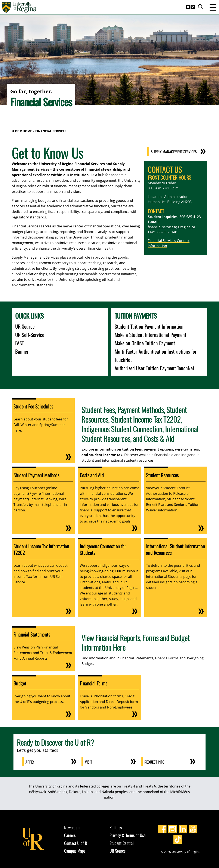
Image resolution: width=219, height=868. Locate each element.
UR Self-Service (30, 335)
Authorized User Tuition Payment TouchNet (154, 368)
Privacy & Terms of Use (127, 835)
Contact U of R (76, 843)
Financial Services (51, 131)
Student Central (122, 843)
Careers (70, 835)
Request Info (154, 762)
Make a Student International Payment (150, 335)
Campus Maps (75, 851)
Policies (116, 827)
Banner (22, 351)
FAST (20, 343)
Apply (30, 762)
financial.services (161, 227)
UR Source (25, 326)
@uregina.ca (185, 227)
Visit (88, 762)
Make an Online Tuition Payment (145, 343)
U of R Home (22, 131)
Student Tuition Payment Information (149, 326)
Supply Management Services (174, 152)
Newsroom (72, 827)
